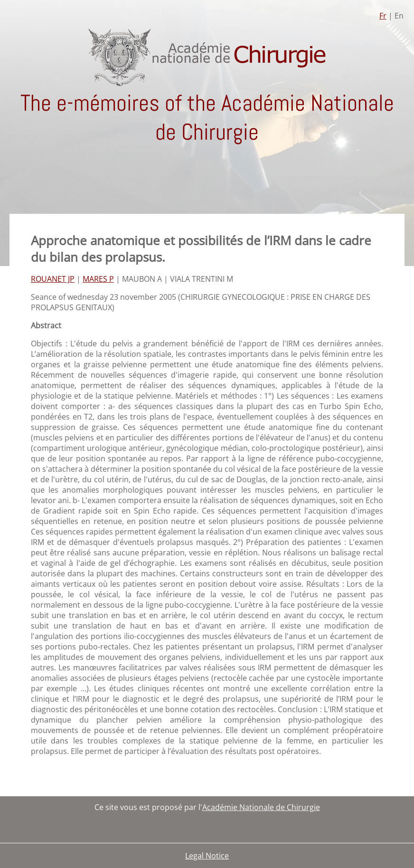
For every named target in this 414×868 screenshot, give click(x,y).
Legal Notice (207, 856)
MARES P (98, 279)
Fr (383, 16)
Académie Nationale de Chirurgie (261, 807)
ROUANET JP (53, 279)
